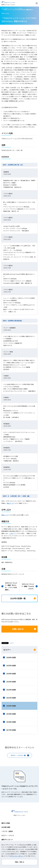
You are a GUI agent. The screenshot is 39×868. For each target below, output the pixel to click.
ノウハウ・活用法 (7, 831)
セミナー (12, 8)
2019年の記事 (11, 714)
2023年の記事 (11, 682)
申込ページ (11, 503)
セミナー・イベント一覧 (18, 755)
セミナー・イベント (8, 835)
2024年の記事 (11, 674)
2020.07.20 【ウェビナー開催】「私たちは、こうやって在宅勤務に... (11, 586)
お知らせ (7, 8)
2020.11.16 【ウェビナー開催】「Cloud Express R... (28, 586)
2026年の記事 (11, 657)
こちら (12, 533)
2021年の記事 (11, 698)
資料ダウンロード (7, 840)
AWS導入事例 (6, 827)
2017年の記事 (11, 730)
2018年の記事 (11, 722)
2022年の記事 (11, 690)
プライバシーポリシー (18, 856)
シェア (12, 643)
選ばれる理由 (6, 823)
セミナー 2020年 (18, 8)
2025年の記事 (11, 666)
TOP (2, 8)
